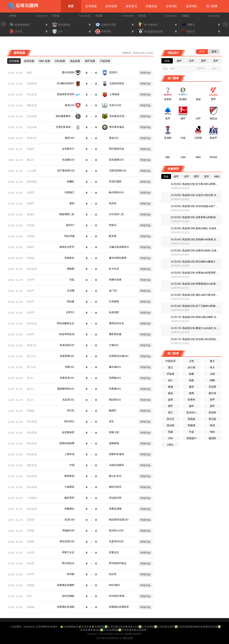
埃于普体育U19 (66, 171)
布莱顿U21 (115, 389)
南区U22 (70, 138)
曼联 (191, 387)
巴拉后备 (32, 116)
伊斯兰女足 (68, 552)
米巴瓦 (71, 411)
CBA (170, 438)
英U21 (30, 378)
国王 (170, 367)
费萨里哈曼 (115, 334)
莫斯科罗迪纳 (116, 454)
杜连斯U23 (68, 160)
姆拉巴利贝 (115, 487)
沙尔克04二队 (117, 214)
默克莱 (113, 236)
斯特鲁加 (69, 476)
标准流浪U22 (67, 345)
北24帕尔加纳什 (65, 83)
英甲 (212, 406)
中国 (72, 465)
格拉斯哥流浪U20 (119, 520)
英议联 (212, 412)
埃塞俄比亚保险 (66, 607)
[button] (4, 24)
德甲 (191, 406)
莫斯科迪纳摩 (67, 443)
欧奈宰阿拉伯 (67, 334)
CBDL (170, 445)
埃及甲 (31, 291)
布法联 (99, 16)
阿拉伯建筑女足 (66, 323)
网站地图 (128, 638)
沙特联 (13, 16)
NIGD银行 (115, 585)
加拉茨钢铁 (68, 596)
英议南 (170, 425)
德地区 (31, 214)
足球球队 (172, 6)
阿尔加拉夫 (68, 563)
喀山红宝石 (115, 476)
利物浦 (191, 425)
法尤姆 (71, 291)
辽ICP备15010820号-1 (109, 638)
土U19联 (32, 171)
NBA (212, 432)
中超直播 (105, 61)
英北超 (212, 419)
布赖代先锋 (115, 280)
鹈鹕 (212, 380)
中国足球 (170, 361)
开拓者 (170, 374)
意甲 (212, 400)
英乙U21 (32, 356)
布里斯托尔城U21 (119, 356)
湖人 (170, 380)
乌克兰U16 (115, 105)
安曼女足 (114, 552)
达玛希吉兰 (68, 149)
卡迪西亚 (69, 487)
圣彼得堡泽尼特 (66, 94)
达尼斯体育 (68, 432)
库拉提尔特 (115, 498)
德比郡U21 (115, 400)
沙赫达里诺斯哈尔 (119, 247)
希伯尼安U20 (67, 541)
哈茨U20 (70, 520)
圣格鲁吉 (69, 258)
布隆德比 (69, 509)
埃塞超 (31, 236)
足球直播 (91, 6)
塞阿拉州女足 (116, 323)
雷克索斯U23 (116, 160)
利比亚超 (32, 422)
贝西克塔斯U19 (118, 171)
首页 (71, 6)
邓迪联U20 (68, 530)
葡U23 (30, 160)
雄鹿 (191, 374)
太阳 (212, 374)
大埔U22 (114, 345)
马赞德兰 (69, 192)
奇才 (212, 367)
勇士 (212, 361)
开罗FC (70, 312)
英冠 (212, 425)
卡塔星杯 (32, 498)
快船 (191, 380)
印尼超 (31, 225)
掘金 (170, 393)
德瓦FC (70, 225)
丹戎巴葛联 (115, 181)
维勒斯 (71, 269)
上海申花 (69, 454)
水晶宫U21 (68, 400)
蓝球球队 (192, 6)
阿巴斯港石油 (116, 149)
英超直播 (75, 61)
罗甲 (29, 596)
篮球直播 (29, 61)
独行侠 (212, 393)
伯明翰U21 (115, 378)
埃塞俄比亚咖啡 (66, 585)
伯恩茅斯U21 (67, 356)
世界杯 (191, 400)
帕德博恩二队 (67, 214)
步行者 (191, 367)
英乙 (170, 412)
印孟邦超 (32, 83)
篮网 (191, 393)
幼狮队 (71, 181)
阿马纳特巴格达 (118, 563)
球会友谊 (32, 94)
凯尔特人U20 (116, 530)
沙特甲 (31, 280)
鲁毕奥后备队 (117, 127)
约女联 (31, 552)
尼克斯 (212, 387)
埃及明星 (114, 312)
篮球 (170, 400)
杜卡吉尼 (114, 269)
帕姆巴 (113, 411)
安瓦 (111, 421)
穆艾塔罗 (69, 498)
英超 (170, 432)
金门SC (113, 291)
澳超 (29, 73)
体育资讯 (131, 6)
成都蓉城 (114, 443)
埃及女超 (32, 323)
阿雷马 (113, 225)
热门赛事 (212, 6)
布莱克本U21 (67, 378)
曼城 (170, 387)
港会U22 (114, 138)
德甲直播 (90, 61)
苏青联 (31, 520)
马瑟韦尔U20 (116, 541)
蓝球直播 (111, 6)
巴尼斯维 (114, 301)
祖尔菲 (113, 574)
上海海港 (114, 94)
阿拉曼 (71, 301)
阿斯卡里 (114, 432)
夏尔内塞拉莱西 (118, 258)
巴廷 (72, 280)
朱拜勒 (71, 574)
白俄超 (185, 16)
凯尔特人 (191, 412)
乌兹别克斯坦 (116, 465)
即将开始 (145, 73)
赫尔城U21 (115, 367)
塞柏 (72, 203)
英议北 (170, 419)
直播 (44, 61)
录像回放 (151, 6)
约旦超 (56, 16)
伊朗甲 (31, 149)
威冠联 (212, 438)
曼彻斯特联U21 (66, 389)
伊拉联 (31, 563)
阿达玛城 (69, 236)
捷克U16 (70, 105)
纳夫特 (113, 203)
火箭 (191, 361)
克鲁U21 (70, 367)
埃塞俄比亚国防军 (119, 607)
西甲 (170, 406)
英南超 (191, 419)
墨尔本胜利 (68, 72)
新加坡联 (32, 182)
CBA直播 (60, 61)
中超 (191, 432)
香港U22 (32, 138)
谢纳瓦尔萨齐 (67, 247)
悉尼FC (114, 72)
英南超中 (191, 438)
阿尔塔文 (69, 421)
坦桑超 (31, 411)
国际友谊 (32, 105)
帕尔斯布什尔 (116, 192)
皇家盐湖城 (115, 509)
